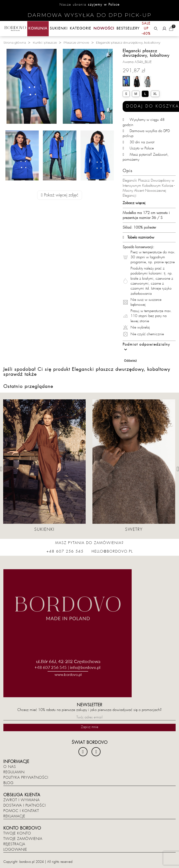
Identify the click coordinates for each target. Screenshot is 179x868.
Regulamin (14, 772)
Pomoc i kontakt (21, 811)
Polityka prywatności (26, 778)
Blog (8, 783)
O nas (10, 767)
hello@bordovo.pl (112, 551)
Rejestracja (14, 844)
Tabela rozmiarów (138, 237)
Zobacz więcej (134, 203)
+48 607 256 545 (65, 551)
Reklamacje (14, 816)
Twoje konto (17, 833)
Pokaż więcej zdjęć (60, 195)
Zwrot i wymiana (22, 800)
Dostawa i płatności (25, 805)
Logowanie (15, 850)
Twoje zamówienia (23, 839)
